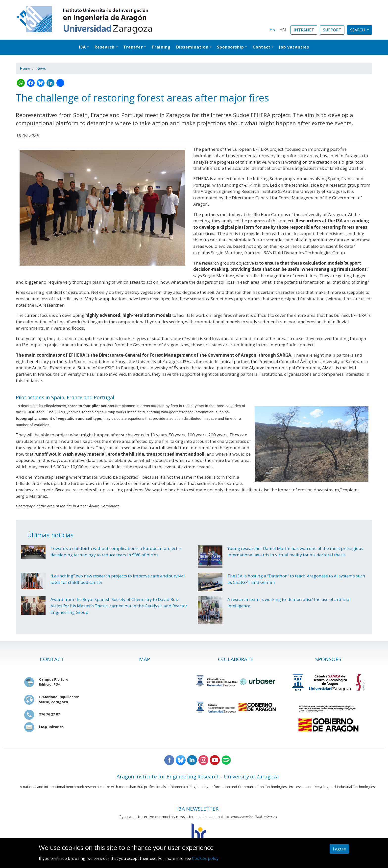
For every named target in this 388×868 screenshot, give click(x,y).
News (41, 68)
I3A (82, 47)
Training (161, 47)
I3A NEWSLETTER (198, 809)
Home (25, 68)
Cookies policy (205, 858)
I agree (339, 849)
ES (272, 29)
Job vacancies (294, 47)
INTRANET (304, 30)
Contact (262, 47)
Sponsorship (230, 47)
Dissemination (192, 47)
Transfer (133, 47)
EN (283, 29)
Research (105, 47)
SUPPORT (332, 30)
